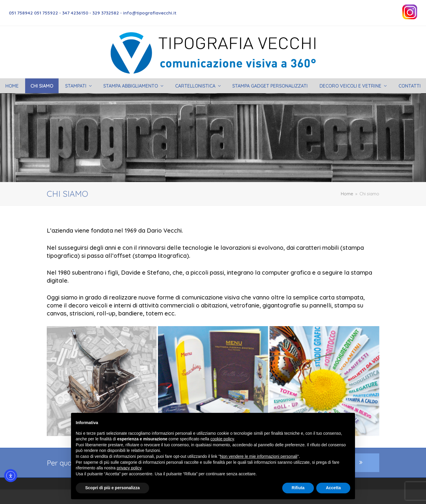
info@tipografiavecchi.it (150, 13)
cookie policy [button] (222, 439)
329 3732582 (106, 13)
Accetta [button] (333, 488)
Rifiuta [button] (298, 488)
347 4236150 (75, 13)
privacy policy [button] (129, 468)
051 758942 (21, 13)
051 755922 (46, 13)
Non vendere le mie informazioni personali (258, 456)
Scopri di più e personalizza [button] (112, 488)
